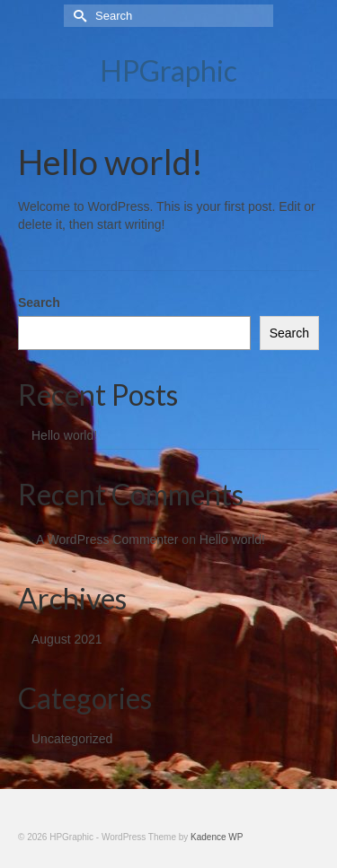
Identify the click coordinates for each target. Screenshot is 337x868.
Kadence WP (217, 837)
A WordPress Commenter (107, 539)
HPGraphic (168, 70)
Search (39, 302)
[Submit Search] (77, 16)
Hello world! (64, 435)
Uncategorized (72, 739)
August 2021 (67, 639)
